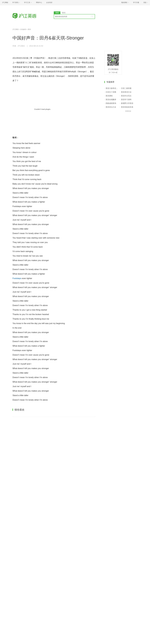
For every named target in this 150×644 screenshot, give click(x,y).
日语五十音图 (111, 92)
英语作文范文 (126, 96)
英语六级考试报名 (112, 88)
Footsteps (17, 278)
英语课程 (109, 96)
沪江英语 (15, 29)
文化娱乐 (23, 29)
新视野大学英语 (127, 103)
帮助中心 (39, 3)
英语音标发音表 (127, 107)
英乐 (29, 29)
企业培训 (49, 3)
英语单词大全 (126, 92)
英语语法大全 (111, 107)
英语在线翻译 (111, 100)
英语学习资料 (126, 100)
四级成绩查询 (111, 103)
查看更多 (128, 111)
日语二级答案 (126, 88)
